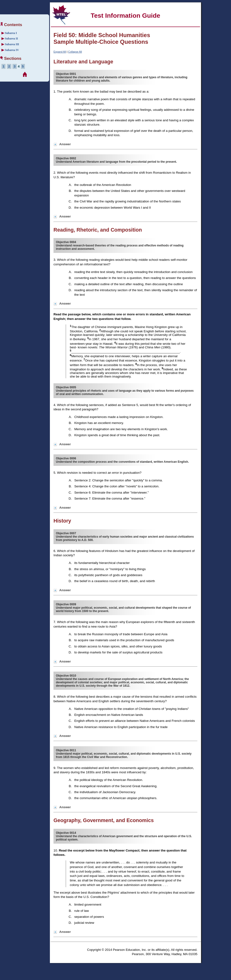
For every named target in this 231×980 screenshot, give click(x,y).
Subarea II (11, 39)
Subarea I (11, 33)
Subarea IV (12, 50)
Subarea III (12, 44)
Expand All (60, 52)
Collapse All (75, 52)
